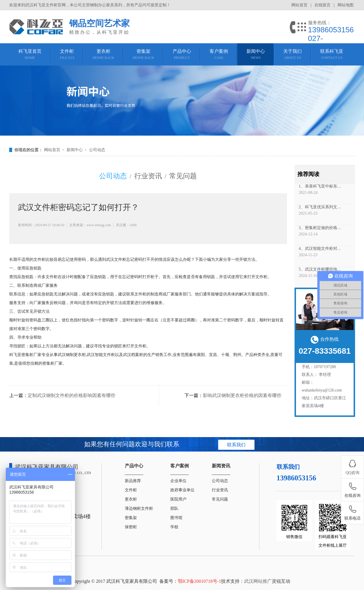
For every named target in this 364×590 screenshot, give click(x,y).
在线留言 (322, 5)
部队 (174, 508)
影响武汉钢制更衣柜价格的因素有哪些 (242, 395)
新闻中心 (75, 150)
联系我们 (236, 445)
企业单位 (178, 481)
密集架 (131, 518)
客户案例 (180, 466)
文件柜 (131, 490)
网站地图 (346, 5)
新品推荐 (133, 481)
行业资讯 (148, 176)
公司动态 (97, 150)
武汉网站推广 (258, 581)
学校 (174, 527)
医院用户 (178, 499)
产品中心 (134, 466)
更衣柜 (131, 499)
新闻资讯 (221, 466)
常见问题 (183, 176)
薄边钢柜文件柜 (139, 508)
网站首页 (299, 5)
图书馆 (176, 518)
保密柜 (131, 527)
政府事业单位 (182, 490)
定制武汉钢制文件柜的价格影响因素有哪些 (71, 395)
